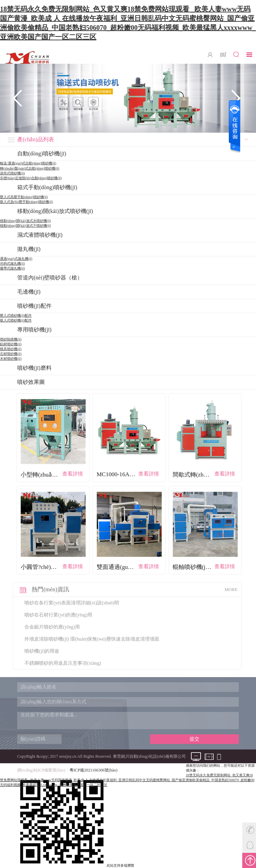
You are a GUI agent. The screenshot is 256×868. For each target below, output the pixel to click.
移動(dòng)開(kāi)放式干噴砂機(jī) (25, 226)
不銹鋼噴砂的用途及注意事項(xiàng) (63, 663)
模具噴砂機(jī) (11, 349)
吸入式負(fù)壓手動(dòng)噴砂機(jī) (26, 202)
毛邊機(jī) (29, 292)
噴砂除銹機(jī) (11, 339)
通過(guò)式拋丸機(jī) (16, 259)
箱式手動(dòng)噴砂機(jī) (47, 187)
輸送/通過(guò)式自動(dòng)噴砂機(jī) (28, 163)
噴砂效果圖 (31, 382)
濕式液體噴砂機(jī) (40, 235)
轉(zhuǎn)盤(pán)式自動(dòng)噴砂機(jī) (30, 168)
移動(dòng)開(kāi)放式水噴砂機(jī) (25, 221)
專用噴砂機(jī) (34, 330)
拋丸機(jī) (29, 249)
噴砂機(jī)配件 (34, 306)
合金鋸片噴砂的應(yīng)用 (52, 627)
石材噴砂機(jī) (11, 354)
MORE (231, 589)
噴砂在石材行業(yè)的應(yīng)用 (58, 615)
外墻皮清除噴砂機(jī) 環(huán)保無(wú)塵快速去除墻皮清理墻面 (92, 639)
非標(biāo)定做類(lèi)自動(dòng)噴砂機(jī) (31, 178)
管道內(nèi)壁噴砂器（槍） (50, 278)
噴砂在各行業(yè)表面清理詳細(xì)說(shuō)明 (72, 603)
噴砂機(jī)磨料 (34, 368)
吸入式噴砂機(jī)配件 (16, 320)
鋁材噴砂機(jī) (11, 344)
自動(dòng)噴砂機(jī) (42, 154)
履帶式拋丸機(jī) (12, 268)
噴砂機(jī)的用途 (42, 651)
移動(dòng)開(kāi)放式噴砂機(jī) (55, 211)
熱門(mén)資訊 (50, 589)
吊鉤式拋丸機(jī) (12, 263)
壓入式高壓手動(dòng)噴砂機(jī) (24, 197)
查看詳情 (73, 474)
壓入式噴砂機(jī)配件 (16, 315)
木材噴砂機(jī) (11, 359)
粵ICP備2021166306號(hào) (94, 770)
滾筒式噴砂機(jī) (12, 173)
